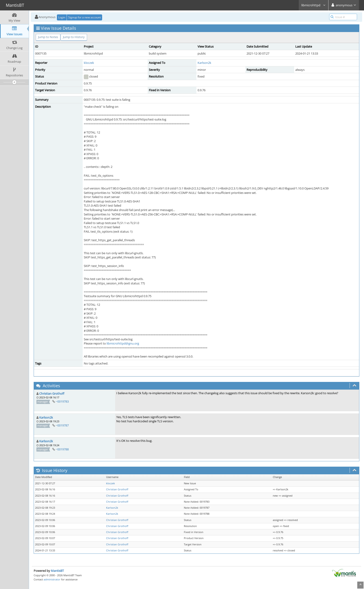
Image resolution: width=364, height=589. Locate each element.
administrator (52, 579)
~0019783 (62, 401)
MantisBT (57, 571)
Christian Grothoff (52, 394)
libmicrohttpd (314, 5)
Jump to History (74, 37)
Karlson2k (204, 63)
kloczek (89, 63)
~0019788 (62, 449)
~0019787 (62, 425)
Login (62, 17)
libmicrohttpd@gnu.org (123, 343)
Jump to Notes (48, 37)
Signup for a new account (84, 17)
